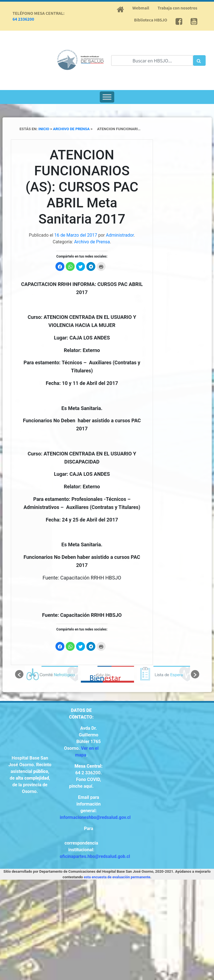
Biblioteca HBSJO (151, 20)
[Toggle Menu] (107, 97)
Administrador (120, 235)
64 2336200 (23, 19)
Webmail (141, 8)
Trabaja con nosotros (177, 8)
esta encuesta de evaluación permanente (117, 877)
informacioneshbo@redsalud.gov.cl (95, 817)
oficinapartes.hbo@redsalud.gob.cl (95, 856)
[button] (19, 674)
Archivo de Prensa (92, 242)
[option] (51, 674)
